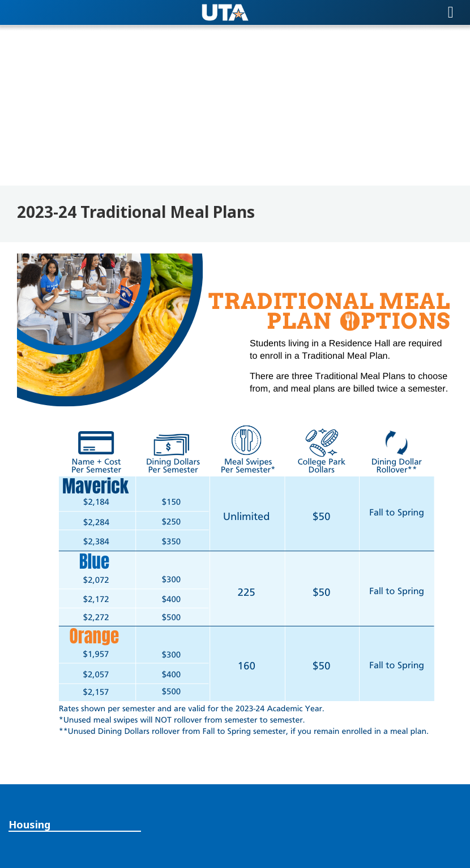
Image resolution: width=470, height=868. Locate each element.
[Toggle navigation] (451, 12)
